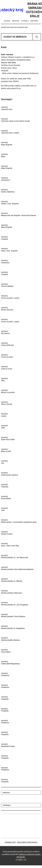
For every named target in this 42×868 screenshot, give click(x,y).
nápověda (34, 21)
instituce (16, 21)
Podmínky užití (10, 842)
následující (7, 805)
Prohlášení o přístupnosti (27, 842)
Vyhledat (37, 37)
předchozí (6, 793)
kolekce (7, 21)
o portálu (25, 21)
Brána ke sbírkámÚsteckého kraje (21, 10)
